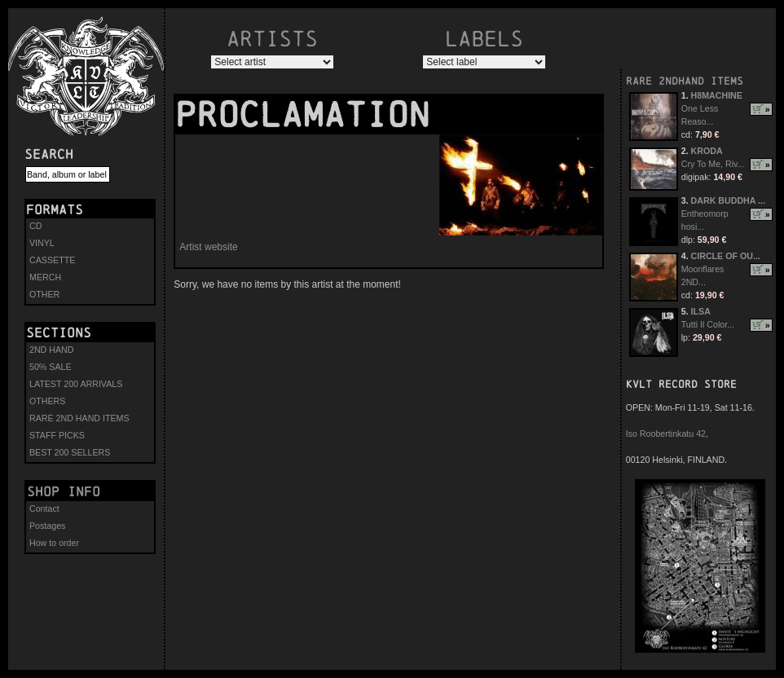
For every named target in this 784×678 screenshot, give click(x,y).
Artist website (208, 247)
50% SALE (51, 367)
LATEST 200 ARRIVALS (76, 384)
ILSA (701, 311)
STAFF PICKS (57, 435)
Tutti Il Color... (708, 324)
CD (35, 226)
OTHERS (47, 401)
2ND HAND (51, 350)
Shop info (64, 491)
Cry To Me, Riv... (713, 164)
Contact (44, 508)
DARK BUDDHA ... (728, 200)
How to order (54, 543)
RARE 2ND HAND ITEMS (79, 418)
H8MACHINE (717, 95)
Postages (47, 526)
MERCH (45, 277)
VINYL (42, 243)
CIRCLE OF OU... (726, 256)
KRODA (707, 151)
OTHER (44, 294)
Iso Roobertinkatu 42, (667, 434)
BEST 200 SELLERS (70, 452)
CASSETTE (52, 260)
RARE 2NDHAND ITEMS (685, 81)
